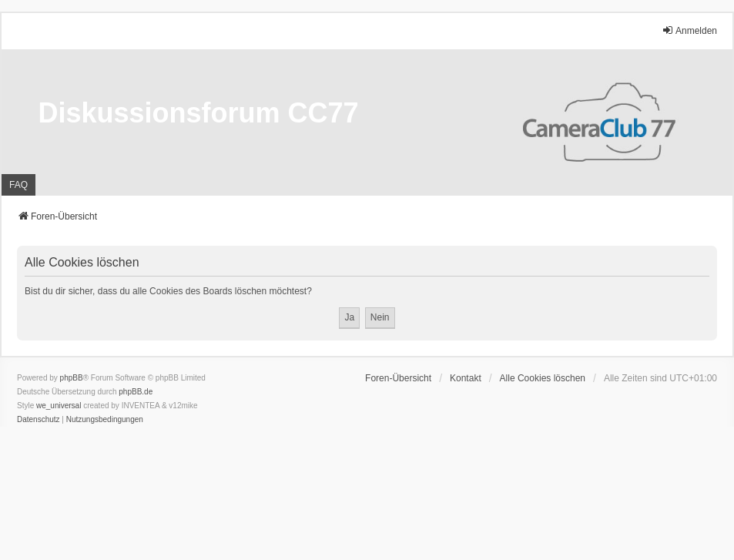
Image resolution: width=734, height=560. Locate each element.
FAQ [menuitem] (18, 185)
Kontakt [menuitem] (466, 378)
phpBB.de (136, 392)
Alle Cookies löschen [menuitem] (543, 378)
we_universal (59, 406)
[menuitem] (39, 420)
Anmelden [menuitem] (689, 30)
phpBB (72, 378)
